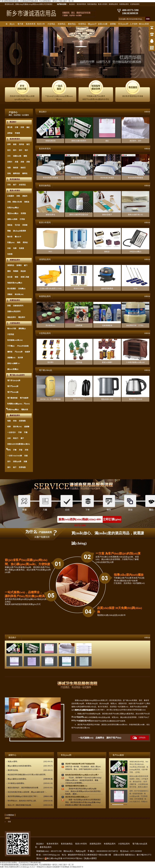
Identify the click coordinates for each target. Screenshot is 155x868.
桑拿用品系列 (15, 415)
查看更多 (147, 112)
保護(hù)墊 (17, 156)
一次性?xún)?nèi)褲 (15, 456)
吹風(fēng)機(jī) (13, 208)
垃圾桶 (10, 254)
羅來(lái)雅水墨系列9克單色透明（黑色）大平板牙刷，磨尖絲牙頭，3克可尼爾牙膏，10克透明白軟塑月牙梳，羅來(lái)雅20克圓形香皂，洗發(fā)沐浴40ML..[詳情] (139, 784)
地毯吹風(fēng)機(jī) (15, 283)
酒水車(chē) (17, 427)
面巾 (15, 150)
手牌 (20, 432)
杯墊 (18, 196)
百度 (9, 822)
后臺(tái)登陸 (119, 855)
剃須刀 (16, 438)
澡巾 (9, 467)
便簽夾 (25, 196)
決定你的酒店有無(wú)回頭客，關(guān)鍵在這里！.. (30, 793)
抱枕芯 (23, 168)
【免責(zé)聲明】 (90, 858)
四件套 (21, 144)
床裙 (22, 162)
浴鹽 (25, 461)
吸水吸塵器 (12, 289)
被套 (15, 144)
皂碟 (15, 248)
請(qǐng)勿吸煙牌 (19, 231)
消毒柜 (10, 294)
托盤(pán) (11, 242)
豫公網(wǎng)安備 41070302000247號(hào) (63, 858)
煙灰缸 (25, 242)
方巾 (9, 156)
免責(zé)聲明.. (30, 762)
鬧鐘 (9, 231)
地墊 (9, 168)
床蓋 (16, 162)
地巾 (26, 150)
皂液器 (21, 248)
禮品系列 (22, 317)
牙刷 (26, 450)
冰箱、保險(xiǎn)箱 (15, 202)
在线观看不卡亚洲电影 (61, 867)
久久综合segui (24, 867)
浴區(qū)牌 (17, 461)
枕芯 (9, 150)
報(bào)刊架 (12, 329)
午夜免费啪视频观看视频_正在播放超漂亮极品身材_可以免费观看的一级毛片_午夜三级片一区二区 (37, 1)
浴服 (26, 456)
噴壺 (16, 277)
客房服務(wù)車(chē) (15, 340)
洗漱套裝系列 (18, 306)
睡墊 (25, 156)
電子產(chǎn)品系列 (17, 375)
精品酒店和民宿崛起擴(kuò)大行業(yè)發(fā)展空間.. (30, 775)
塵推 (9, 271)
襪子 (22, 438)
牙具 (9, 185)
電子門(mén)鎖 (13, 392)
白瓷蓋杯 (11, 196)
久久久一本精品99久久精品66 (41, 867)
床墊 (28, 162)
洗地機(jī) (22, 289)
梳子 (15, 185)
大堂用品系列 (135, 4)
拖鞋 (19, 242)
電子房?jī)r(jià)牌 (14, 380)
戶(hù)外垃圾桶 (23, 346)
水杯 (9, 438)
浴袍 (9, 173)
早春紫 (17, 133)
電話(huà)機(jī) (13, 213)
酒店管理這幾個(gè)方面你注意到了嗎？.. (30, 796)
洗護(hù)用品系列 (14, 311)
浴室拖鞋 (22, 421)
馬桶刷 (16, 271)
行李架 (22, 219)
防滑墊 (23, 213)
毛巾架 (17, 225)
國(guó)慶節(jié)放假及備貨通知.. (30, 766)
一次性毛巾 (12, 432)
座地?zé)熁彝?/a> (14, 363)
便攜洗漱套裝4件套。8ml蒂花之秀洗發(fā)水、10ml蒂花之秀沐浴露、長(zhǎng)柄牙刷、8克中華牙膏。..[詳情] (139, 767)
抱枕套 (16, 168)
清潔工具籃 (25, 277)
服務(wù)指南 (12, 219)
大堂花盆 (11, 334)
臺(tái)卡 (18, 237)
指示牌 (20, 358)
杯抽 (15, 421)
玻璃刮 (19, 265)
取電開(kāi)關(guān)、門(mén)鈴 (18, 405)
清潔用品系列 (113, 4)
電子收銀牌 (24, 398)
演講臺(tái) (11, 358)
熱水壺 (10, 237)
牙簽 (21, 450)
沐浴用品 (22, 185)
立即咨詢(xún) (138, 738)
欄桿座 (10, 352)
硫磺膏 (27, 427)
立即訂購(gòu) (112, 519)
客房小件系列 (103, 4)
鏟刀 (26, 265)
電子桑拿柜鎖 (12, 398)
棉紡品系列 (12, 317)
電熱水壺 (25, 410)
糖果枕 (25, 173)
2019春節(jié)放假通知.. (30, 783)
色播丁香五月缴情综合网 (9, 867)
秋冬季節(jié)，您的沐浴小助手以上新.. (30, 801)
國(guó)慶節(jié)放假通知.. (30, 779)
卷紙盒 (10, 225)
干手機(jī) (11, 346)
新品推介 (72, 4)
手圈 (26, 432)
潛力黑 (10, 127)
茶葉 (9, 306)
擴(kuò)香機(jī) (13, 369)
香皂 (9, 450)
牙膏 (15, 450)
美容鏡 (25, 225)
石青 (16, 127)
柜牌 (9, 427)
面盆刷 (23, 271)
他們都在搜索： (62, 4)
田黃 (22, 127)
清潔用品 (11, 265)
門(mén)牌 (19, 352)
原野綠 (10, 133)
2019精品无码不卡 (77, 867)
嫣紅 (28, 127)
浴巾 (21, 150)
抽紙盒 (27, 202)
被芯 (28, 144)
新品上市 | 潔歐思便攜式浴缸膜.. (30, 805)
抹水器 (10, 277)
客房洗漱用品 (92, 4)
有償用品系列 (124, 4)
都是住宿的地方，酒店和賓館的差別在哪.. (30, 788)
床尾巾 (10, 162)
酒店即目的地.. (30, 770)
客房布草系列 (81, 4)
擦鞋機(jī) (22, 329)
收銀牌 (27, 352)
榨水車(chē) (19, 294)
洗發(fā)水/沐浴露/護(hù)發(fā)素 (18, 445)
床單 (9, 144)
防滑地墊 (22, 467)
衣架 (9, 248)
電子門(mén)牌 (13, 386)
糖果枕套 (16, 173)
